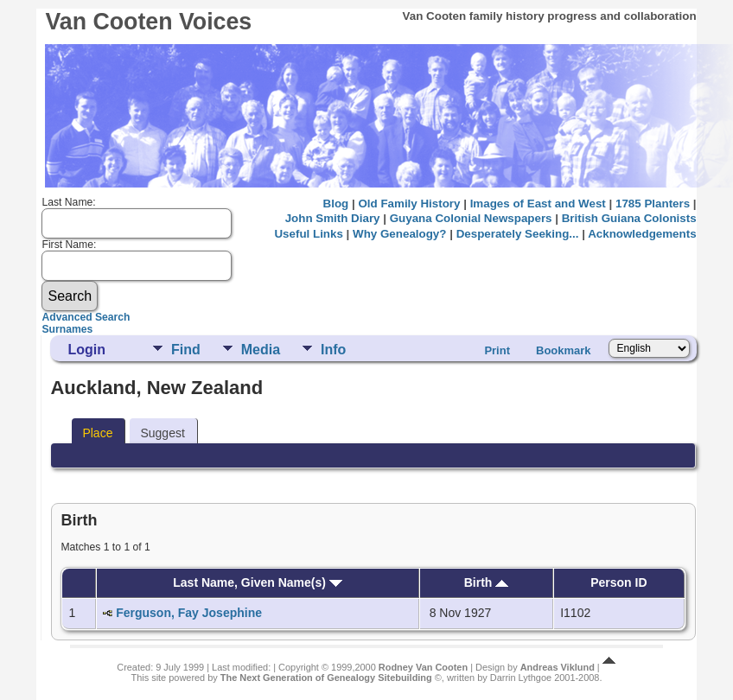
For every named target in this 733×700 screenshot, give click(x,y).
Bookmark (564, 350)
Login (86, 350)
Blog (336, 204)
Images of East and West (538, 204)
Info (333, 350)
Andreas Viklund (558, 667)
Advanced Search (86, 317)
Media (261, 350)
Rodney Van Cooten (423, 667)
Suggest (162, 433)
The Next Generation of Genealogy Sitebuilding (326, 678)
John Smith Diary (333, 218)
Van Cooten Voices (148, 22)
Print (497, 350)
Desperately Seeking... (518, 234)
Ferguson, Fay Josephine (189, 613)
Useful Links (308, 234)
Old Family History (409, 204)
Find (186, 350)
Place (97, 433)
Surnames (67, 329)
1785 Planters (653, 204)
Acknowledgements (642, 234)
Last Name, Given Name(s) (258, 582)
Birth (487, 582)
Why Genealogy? (399, 234)
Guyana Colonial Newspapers (471, 218)
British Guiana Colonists (629, 218)
